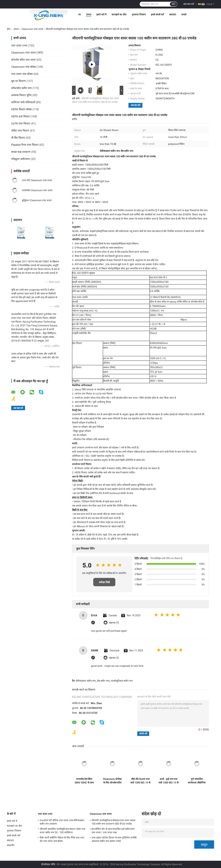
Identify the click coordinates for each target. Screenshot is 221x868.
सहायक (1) (114, 623)
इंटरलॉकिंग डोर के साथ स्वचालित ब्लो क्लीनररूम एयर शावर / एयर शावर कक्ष (113, 831)
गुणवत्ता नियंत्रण (139, 15)
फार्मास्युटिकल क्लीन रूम (122, 681)
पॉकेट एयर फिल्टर (20, 131)
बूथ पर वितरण (18, 81)
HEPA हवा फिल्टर (21, 116)
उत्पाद (89, 15)
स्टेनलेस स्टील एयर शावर (23, 60)
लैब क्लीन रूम (103, 681)
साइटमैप (11, 845)
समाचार (173, 15)
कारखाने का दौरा (119, 15)
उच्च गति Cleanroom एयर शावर (37, 180)
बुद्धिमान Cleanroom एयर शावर (37, 200)
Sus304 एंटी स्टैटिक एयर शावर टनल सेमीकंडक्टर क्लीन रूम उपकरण (62, 822)
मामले (184, 15)
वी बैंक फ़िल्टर (18, 138)
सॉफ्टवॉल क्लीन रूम (21, 88)
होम (9, 29)
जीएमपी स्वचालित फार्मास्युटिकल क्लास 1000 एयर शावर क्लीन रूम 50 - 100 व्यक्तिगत (63, 831)
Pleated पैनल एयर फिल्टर (25, 145)
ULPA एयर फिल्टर (21, 124)
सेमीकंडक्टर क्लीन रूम (86, 681)
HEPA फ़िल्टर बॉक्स (21, 109)
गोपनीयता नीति (48, 864)
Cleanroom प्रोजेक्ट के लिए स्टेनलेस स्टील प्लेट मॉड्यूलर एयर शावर (112, 781)
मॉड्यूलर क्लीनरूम (21, 159)
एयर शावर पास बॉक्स (22, 74)
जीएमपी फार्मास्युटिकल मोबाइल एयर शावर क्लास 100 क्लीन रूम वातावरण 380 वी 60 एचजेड (113, 822)
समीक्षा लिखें (104, 582)
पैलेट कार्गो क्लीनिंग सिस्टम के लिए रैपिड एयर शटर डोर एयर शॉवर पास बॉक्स (62, 839)
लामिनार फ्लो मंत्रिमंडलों (23, 102)
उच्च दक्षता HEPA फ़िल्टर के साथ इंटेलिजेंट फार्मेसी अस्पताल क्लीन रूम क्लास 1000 (114, 839)
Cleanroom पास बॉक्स (24, 67)
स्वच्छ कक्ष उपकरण (21, 152)
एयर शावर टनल (19, 46)
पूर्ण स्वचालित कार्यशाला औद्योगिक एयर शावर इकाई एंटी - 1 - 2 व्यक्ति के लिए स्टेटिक (197, 781)
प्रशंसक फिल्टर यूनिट (21, 95)
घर (80, 15)
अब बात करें (189, 4)
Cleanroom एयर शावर (32, 29)
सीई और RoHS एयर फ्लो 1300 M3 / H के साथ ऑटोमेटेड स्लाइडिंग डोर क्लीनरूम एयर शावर (141, 781)
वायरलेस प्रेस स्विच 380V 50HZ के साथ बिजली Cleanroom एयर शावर (84, 781)
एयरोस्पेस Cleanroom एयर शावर (37, 190)
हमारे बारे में (101, 15)
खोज (174, 4)
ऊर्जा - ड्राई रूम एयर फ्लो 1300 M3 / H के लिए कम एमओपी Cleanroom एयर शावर (169, 781)
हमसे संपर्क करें (157, 15)
